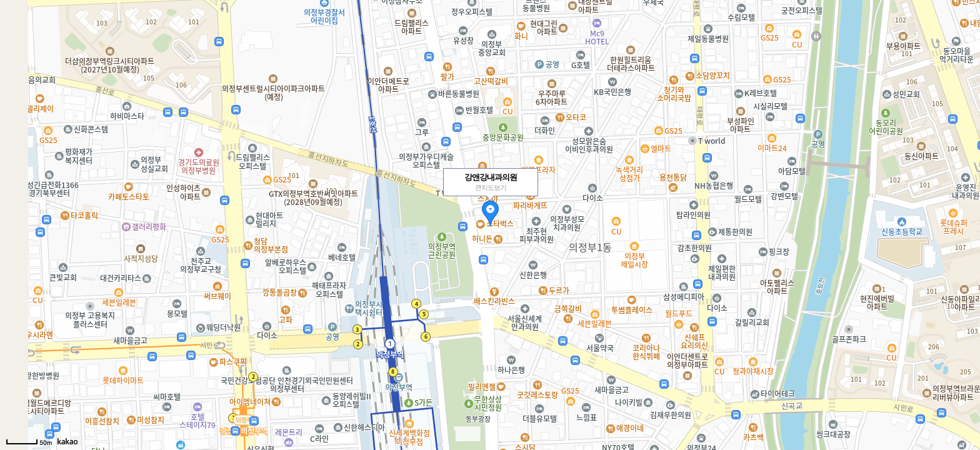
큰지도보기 (491, 187)
